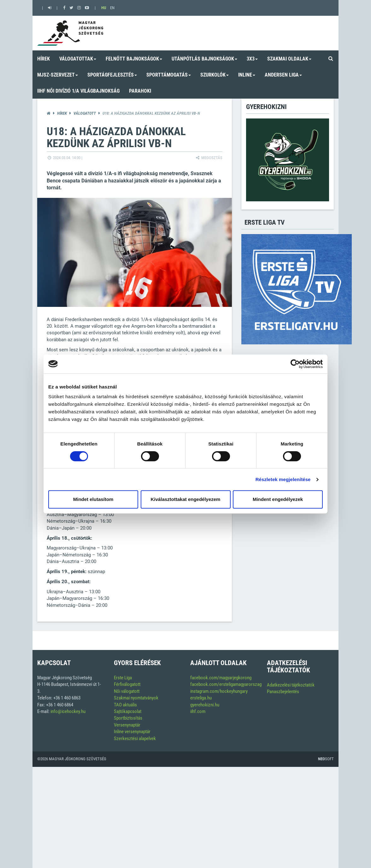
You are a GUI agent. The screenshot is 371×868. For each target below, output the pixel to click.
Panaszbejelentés (283, 692)
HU (104, 8)
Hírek (62, 113)
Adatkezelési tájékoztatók (291, 685)
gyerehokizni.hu (205, 705)
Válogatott (85, 113)
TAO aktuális (125, 705)
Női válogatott (127, 691)
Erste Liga (123, 678)
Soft (326, 759)
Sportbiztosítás (128, 718)
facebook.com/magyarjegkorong (221, 678)
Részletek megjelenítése (283, 479)
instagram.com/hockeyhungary (219, 691)
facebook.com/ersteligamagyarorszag (226, 684)
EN (112, 8)
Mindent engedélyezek (278, 499)
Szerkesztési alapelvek (135, 739)
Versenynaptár (127, 725)
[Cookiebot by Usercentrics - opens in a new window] (295, 364)
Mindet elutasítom (93, 499)
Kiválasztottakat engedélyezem (186, 499)
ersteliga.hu (201, 698)
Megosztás (209, 158)
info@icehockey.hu (68, 711)
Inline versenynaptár (132, 732)
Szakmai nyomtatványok (136, 698)
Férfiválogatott (127, 684)
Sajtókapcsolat (128, 711)
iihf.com (198, 711)
